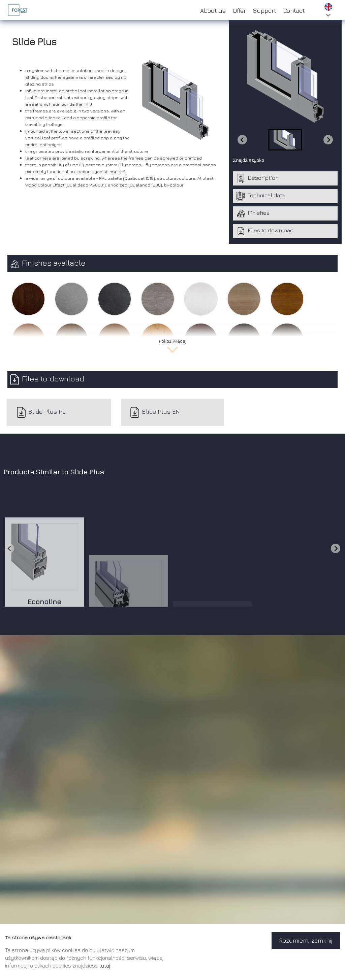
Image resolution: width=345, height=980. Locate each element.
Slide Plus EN (155, 412)
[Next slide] (328, 140)
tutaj (105, 966)
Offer (239, 11)
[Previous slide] (242, 140)
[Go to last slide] (9, 548)
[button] (285, 140)
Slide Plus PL (41, 412)
